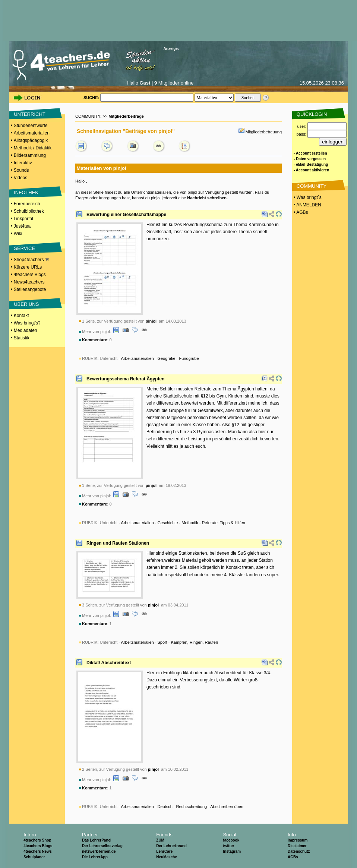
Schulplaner (34, 857)
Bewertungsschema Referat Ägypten (125, 379)
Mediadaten (26, 330)
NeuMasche (167, 857)
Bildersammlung (30, 155)
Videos (20, 178)
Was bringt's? (27, 323)
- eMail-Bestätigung (311, 164)
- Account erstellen (310, 153)
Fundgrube (189, 358)
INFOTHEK (26, 192)
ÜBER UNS (26, 304)
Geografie (166, 358)
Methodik (190, 523)
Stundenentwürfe (31, 126)
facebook (231, 840)
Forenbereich (27, 204)
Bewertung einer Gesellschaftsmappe (126, 215)
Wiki (18, 234)
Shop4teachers (31, 260)
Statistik (22, 338)
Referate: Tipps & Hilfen (224, 523)
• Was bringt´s (307, 197)
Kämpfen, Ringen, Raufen (195, 642)
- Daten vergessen (310, 159)
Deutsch (165, 807)
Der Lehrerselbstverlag (102, 846)
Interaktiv (23, 163)
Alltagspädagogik (31, 140)
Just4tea (22, 226)
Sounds (21, 170)
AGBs (293, 857)
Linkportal (23, 219)
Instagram (232, 851)
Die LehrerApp (95, 857)
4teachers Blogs (30, 275)
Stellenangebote (30, 289)
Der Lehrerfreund (171, 846)
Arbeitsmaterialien (32, 133)
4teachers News (38, 851)
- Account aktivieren (311, 170)
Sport (162, 642)
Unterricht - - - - (173, 523)
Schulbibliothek (29, 211)
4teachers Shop (37, 840)
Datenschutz (299, 851)
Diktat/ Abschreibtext (109, 663)
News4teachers (29, 282)
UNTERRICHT (30, 114)
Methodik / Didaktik (33, 148)
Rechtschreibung (192, 807)
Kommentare (94, 340)
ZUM (160, 840)
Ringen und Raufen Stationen (118, 543)
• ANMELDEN (307, 205)
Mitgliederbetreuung (264, 132)
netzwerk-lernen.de (99, 851)
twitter (228, 846)
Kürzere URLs (28, 267)
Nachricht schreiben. (207, 198)
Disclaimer (297, 846)
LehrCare (164, 851)
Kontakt (21, 316)
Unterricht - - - (149, 358)
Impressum (298, 840)
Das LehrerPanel (97, 840)
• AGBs (300, 212)
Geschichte (168, 523)
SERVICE (24, 248)
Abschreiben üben (227, 807)
